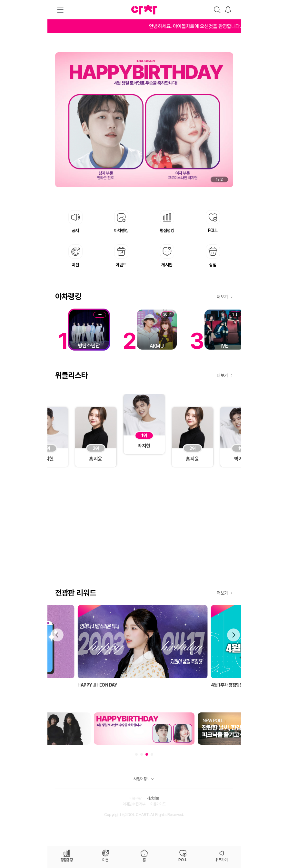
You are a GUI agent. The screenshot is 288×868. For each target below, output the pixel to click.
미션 (105, 860)
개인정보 (153, 798)
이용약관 (135, 798)
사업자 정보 (141, 779)
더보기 (222, 297)
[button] (233, 635)
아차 (144, 10)
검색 (217, 10)
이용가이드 (158, 804)
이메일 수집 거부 (134, 804)
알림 (228, 10)
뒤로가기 (222, 860)
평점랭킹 (67, 860)
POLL (183, 860)
